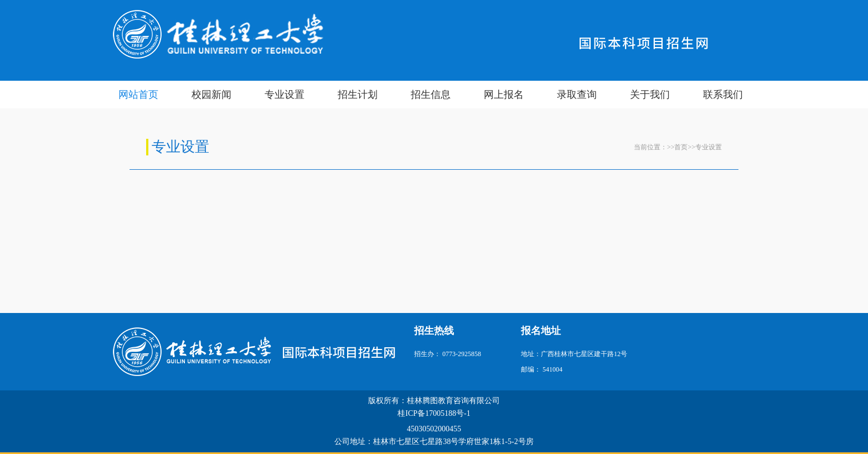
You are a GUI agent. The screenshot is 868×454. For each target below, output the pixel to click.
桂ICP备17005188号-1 (434, 413)
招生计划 (358, 95)
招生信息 (431, 95)
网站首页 (138, 95)
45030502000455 (434, 429)
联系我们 (723, 95)
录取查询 (577, 95)
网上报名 (504, 95)
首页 (681, 147)
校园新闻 (211, 95)
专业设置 (285, 95)
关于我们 (650, 95)
